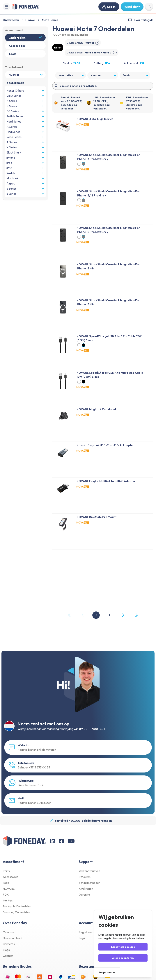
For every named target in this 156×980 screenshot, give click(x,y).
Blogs (6, 950)
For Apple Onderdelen (17, 906)
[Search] (103, 86)
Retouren (85, 877)
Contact (8, 956)
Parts (6, 871)
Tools (6, 883)
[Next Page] (123, 615)
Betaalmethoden (89, 883)
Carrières (9, 944)
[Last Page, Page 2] (136, 615)
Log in (83, 938)
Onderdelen (11, 20)
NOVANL (9, 889)
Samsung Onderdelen (16, 912)
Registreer (85, 932)
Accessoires (10, 877)
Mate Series (50, 20)
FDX (6, 894)
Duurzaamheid (12, 938)
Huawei (30, 20)
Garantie (84, 894)
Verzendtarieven (89, 871)
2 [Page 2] (109, 615)
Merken (8, 900)
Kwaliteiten (86, 889)
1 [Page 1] (96, 615)
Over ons (9, 932)
